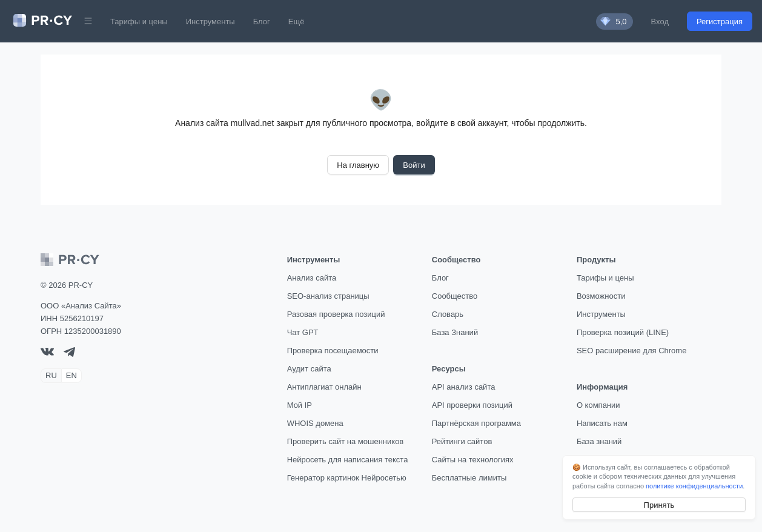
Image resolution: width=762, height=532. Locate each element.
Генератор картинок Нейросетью (347, 478)
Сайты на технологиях (473, 460)
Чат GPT (303, 332)
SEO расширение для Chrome (632, 351)
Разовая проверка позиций (336, 314)
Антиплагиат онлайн (324, 387)
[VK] (47, 353)
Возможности (601, 296)
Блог (262, 22)
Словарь (448, 314)
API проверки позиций (472, 405)
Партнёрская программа (476, 423)
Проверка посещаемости (333, 351)
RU (51, 375)
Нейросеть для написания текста (348, 460)
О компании (598, 405)
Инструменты (210, 22)
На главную (358, 165)
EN (71, 375)
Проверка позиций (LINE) (623, 332)
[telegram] (69, 354)
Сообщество (455, 296)
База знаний (599, 441)
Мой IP (300, 405)
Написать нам (602, 423)
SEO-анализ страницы (328, 296)
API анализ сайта (464, 387)
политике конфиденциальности (694, 486)
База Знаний (455, 332)
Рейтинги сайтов (462, 441)
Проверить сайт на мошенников (346, 441)
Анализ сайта (312, 278)
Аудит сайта (309, 369)
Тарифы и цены (139, 22)
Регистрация (720, 22)
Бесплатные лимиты (469, 478)
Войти (414, 165)
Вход (660, 22)
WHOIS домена (315, 423)
